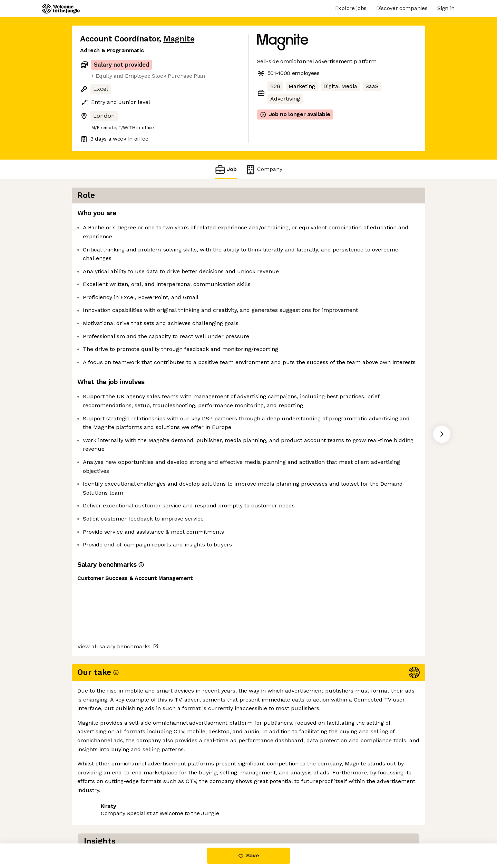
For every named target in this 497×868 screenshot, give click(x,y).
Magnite (179, 39)
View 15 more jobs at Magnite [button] (168, 815)
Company (264, 169)
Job (226, 169)
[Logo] (61, 9)
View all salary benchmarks (114, 788)
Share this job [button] (99, 815)
